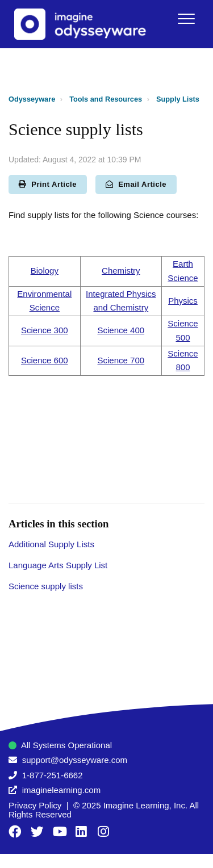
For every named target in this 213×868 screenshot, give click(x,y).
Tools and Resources (106, 99)
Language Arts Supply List (58, 565)
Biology (45, 271)
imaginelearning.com (61, 790)
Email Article (136, 184)
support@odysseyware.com (75, 760)
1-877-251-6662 (53, 775)
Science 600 (45, 360)
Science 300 (45, 330)
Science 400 (121, 330)
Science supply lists (46, 586)
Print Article (48, 184)
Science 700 (121, 360)
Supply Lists (178, 99)
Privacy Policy (35, 805)
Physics (183, 301)
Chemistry (121, 271)
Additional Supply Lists (51, 544)
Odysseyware (32, 99)
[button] (186, 18)
